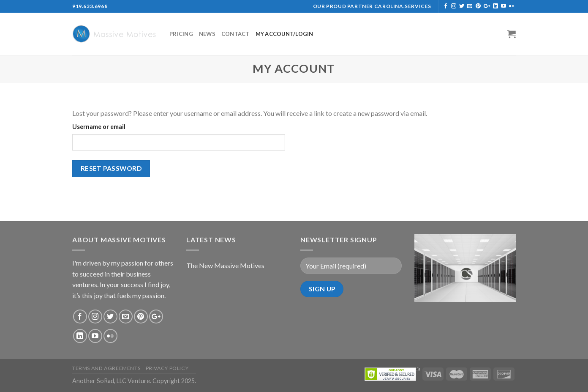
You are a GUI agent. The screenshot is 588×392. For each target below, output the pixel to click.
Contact (235, 34)
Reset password (111, 168)
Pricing (181, 34)
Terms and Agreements (106, 368)
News (207, 34)
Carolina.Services (403, 6)
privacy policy (167, 368)
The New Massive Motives (225, 265)
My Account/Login (284, 34)
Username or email (99, 127)
